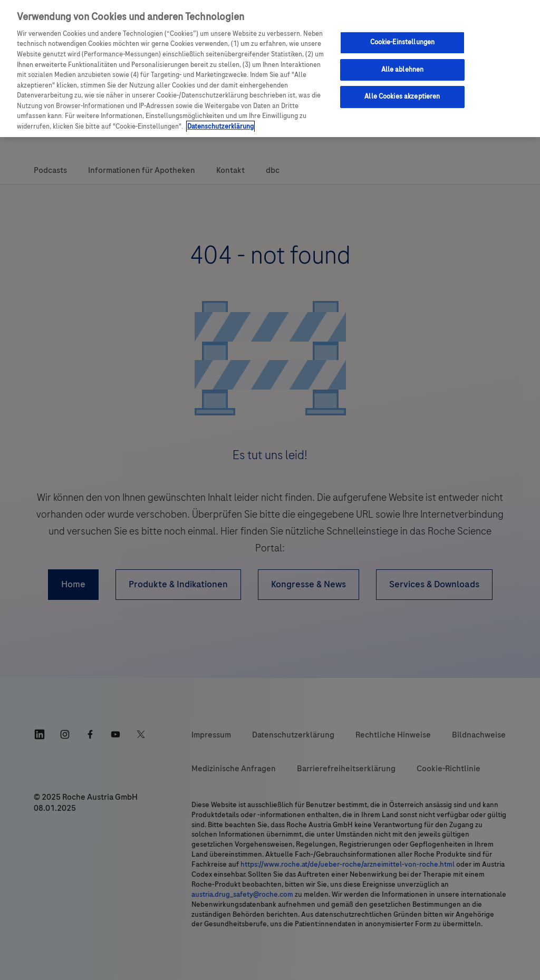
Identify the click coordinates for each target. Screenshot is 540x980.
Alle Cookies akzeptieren (402, 96)
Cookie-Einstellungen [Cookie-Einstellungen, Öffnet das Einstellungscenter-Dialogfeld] (403, 42)
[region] (270, 69)
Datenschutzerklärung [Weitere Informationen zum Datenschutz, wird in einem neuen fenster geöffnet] (220, 127)
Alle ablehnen (403, 70)
